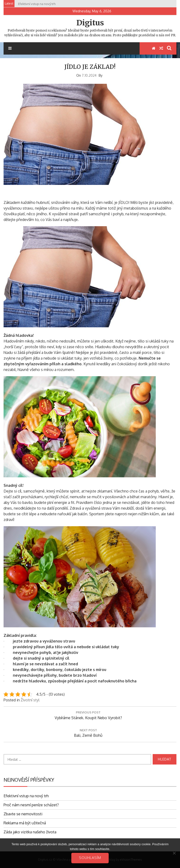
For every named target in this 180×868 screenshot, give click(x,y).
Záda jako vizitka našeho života (30, 832)
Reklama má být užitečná (25, 823)
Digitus (90, 23)
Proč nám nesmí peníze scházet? (31, 805)
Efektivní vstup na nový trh (26, 796)
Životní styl (30, 700)
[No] (174, 853)
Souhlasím (90, 858)
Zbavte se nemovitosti (23, 814)
